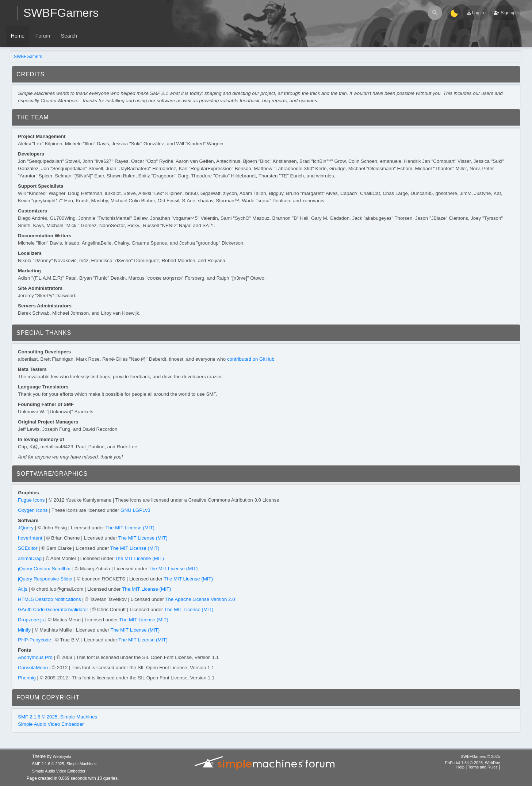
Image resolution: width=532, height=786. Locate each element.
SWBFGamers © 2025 (480, 756)
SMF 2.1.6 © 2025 (38, 717)
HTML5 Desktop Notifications (49, 599)
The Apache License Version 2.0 (200, 599)
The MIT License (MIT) (130, 528)
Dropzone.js (31, 620)
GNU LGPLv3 (135, 510)
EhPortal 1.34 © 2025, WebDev (472, 763)
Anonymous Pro (35, 657)
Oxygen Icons (33, 510)
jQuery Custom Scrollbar (44, 569)
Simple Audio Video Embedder (51, 724)
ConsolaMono (33, 668)
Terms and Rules (483, 767)
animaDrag (30, 558)
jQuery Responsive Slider (45, 579)
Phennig (27, 678)
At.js (23, 589)
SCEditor (28, 548)
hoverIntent (30, 538)
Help (460, 767)
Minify (24, 630)
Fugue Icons (31, 500)
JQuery (26, 528)
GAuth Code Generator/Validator (53, 609)
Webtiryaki (62, 756)
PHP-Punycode (35, 640)
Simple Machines (79, 717)
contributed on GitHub (251, 359)
